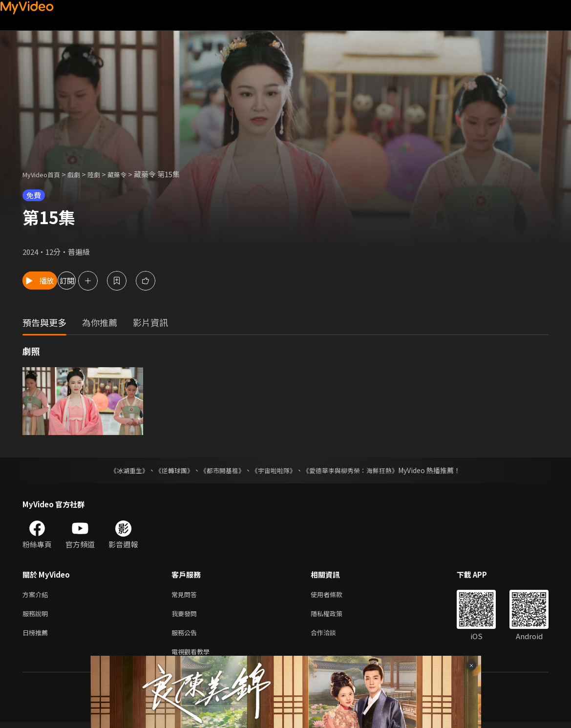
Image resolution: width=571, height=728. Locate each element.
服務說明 (37, 615)
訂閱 (106, 281)
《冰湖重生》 (121, 470)
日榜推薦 (37, 636)
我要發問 (186, 615)
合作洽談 (331, 636)
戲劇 (82, 174)
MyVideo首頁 (45, 174)
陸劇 (104, 174)
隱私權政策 (335, 615)
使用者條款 (335, 595)
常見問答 (186, 595)
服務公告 (186, 636)
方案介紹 (37, 595)
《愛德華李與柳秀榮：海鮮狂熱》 (357, 470)
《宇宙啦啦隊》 (275, 470)
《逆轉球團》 (169, 470)
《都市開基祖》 (220, 470)
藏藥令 (129, 174)
